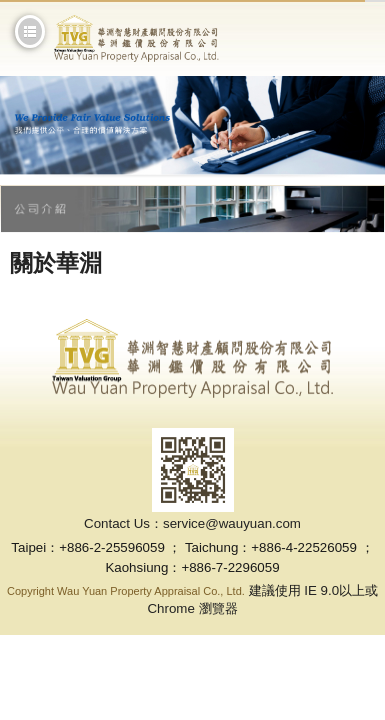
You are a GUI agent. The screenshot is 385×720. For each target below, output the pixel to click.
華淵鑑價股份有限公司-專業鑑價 (136, 38)
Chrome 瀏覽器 (192, 608)
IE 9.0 (321, 590)
